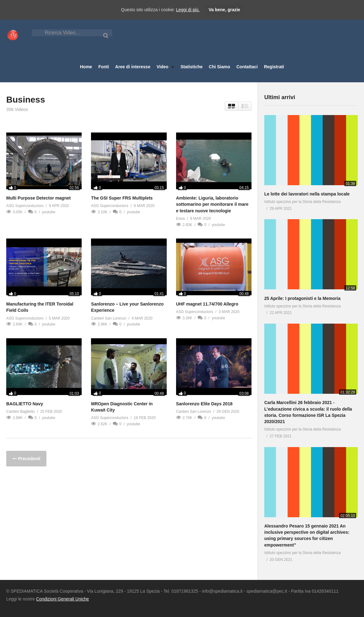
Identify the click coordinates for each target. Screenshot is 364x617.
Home (86, 67)
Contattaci (247, 67)
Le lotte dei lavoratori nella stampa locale (307, 194)
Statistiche (192, 67)
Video (165, 67)
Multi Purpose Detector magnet (38, 198)
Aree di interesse (133, 67)
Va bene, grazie (224, 10)
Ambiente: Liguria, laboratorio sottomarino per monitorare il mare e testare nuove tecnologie (212, 204)
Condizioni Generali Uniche (63, 599)
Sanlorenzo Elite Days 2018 (204, 404)
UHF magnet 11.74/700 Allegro (207, 304)
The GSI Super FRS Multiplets (122, 198)
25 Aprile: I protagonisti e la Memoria (302, 298)
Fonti (103, 67)
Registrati (274, 67)
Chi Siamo (219, 67)
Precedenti (29, 459)
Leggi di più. (188, 10)
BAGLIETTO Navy (25, 404)
